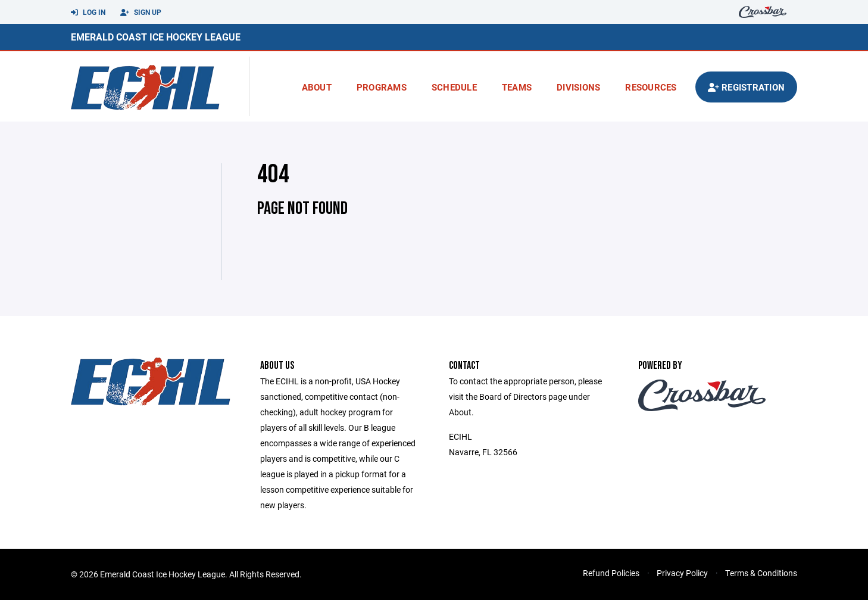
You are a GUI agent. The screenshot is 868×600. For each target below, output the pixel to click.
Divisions (578, 87)
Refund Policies (611, 573)
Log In (88, 13)
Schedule (454, 87)
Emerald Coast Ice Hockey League (156, 37)
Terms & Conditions (761, 573)
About (317, 87)
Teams (517, 87)
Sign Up (141, 13)
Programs (382, 87)
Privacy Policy (682, 573)
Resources (651, 87)
